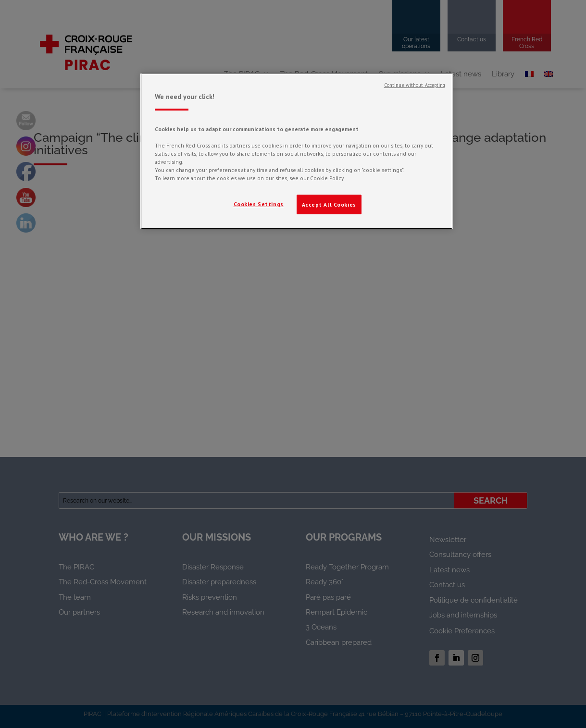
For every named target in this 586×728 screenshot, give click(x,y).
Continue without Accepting (415, 85)
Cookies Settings (259, 204)
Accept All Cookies (329, 204)
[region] (297, 151)
